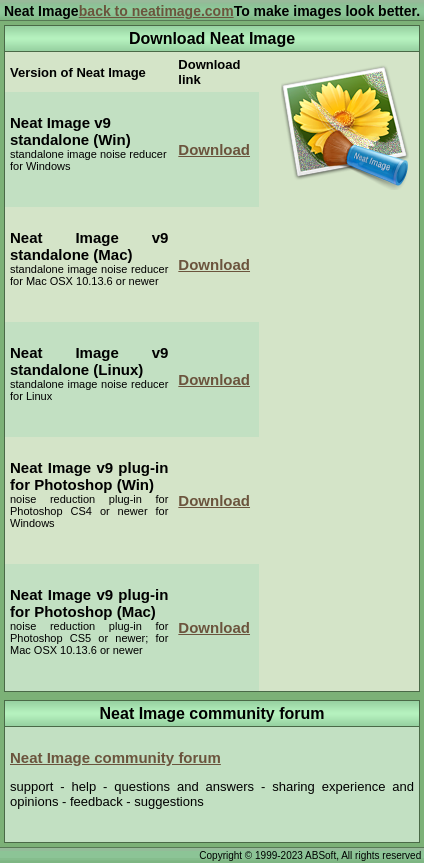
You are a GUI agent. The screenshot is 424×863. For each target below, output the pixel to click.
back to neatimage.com (156, 11)
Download (214, 149)
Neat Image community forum (115, 757)
